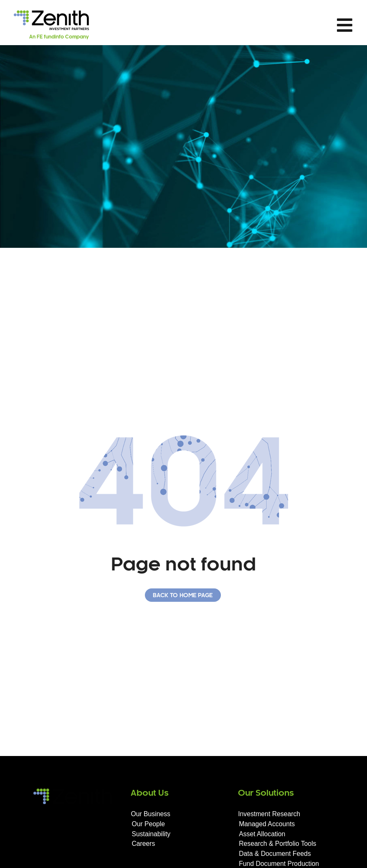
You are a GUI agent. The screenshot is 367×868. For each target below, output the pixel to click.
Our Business (151, 814)
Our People (148, 824)
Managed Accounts (267, 824)
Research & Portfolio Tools (277, 844)
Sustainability (151, 834)
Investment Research (269, 814)
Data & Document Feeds (275, 854)
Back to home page (183, 596)
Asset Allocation (262, 834)
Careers (143, 844)
